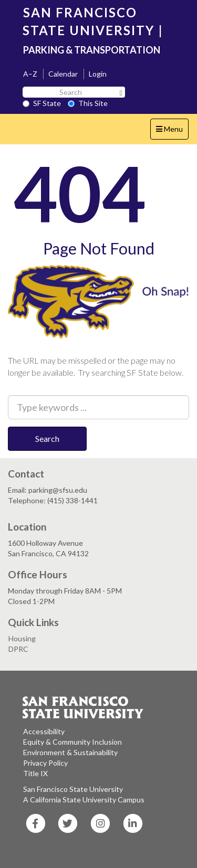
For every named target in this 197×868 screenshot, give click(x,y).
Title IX (35, 773)
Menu (172, 131)
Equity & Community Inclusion (72, 742)
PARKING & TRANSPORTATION (92, 50)
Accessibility (44, 731)
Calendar (63, 74)
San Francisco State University (73, 789)
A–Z (30, 74)
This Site (88, 103)
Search (47, 438)
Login (98, 74)
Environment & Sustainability (70, 752)
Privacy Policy (45, 763)
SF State (42, 103)
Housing (22, 638)
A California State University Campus (84, 800)
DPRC (18, 649)
